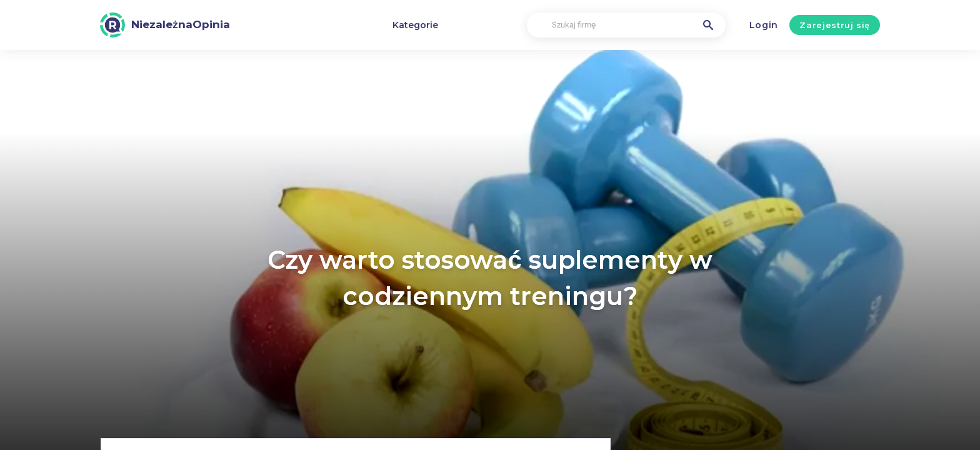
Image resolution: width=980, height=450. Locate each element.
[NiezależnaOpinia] (165, 25)
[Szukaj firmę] (626, 25)
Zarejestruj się (834, 25)
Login (764, 25)
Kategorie (415, 25)
